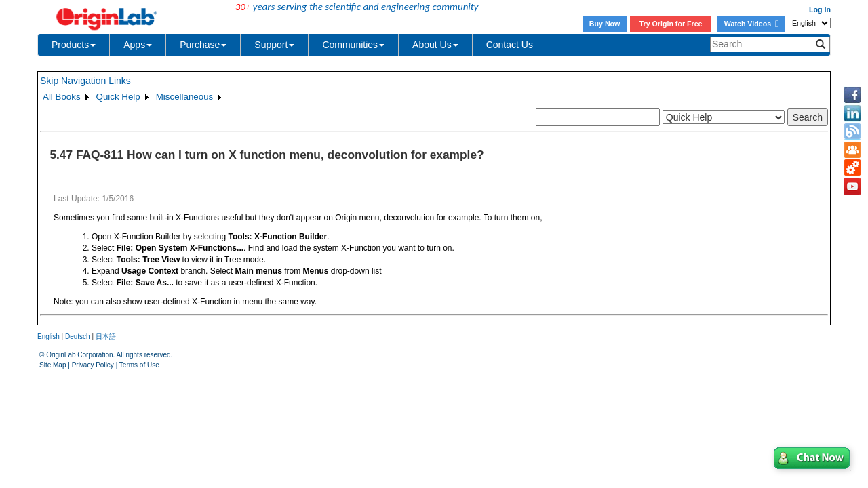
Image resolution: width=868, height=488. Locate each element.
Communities (353, 45)
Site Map (53, 365)
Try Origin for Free (671, 24)
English (48, 337)
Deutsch (78, 337)
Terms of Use (139, 365)
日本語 (106, 337)
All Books (62, 97)
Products (74, 45)
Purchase (203, 45)
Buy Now (605, 24)
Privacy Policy (93, 365)
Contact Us (510, 45)
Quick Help (118, 97)
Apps (138, 45)
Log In (820, 9)
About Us (435, 45)
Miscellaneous (184, 97)
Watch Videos (751, 24)
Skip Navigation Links (85, 81)
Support (274, 45)
